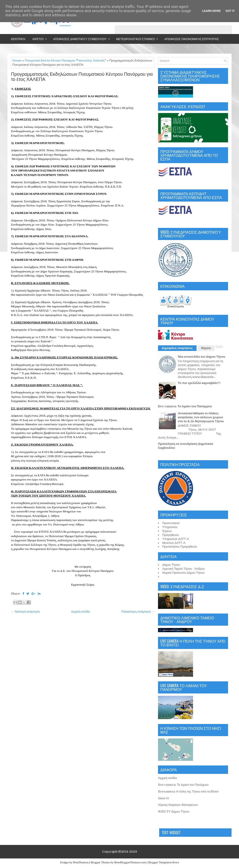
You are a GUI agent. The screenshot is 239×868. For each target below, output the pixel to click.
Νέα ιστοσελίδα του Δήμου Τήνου (202, 357)
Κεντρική (18, 39)
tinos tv (164, 798)
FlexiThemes (81, 863)
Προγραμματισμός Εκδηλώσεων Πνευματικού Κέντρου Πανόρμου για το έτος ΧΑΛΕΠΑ (82, 77)
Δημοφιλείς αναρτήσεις (177, 348)
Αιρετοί (41, 37)
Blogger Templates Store (164, 863)
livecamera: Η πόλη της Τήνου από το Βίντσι (188, 791)
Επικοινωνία (30, 49)
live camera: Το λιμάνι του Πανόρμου (185, 406)
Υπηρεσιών (170, 527)
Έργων (167, 531)
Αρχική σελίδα (81, 612)
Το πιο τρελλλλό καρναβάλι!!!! (199, 383)
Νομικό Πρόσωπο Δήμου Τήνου (183, 573)
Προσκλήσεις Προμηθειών (180, 547)
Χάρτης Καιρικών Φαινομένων (178, 805)
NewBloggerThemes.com (130, 863)
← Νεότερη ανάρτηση (25, 612)
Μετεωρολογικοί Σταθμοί (139, 37)
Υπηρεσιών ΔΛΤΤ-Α (176, 539)
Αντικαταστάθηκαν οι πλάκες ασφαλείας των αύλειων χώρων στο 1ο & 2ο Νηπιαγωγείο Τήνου (201, 417)
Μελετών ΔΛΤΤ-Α (174, 543)
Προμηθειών (170, 535)
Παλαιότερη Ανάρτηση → (138, 612)
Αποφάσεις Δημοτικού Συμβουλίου (83, 37)
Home (17, 60)
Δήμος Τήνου (171, 565)
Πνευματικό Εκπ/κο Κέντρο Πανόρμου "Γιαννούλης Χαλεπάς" (65, 60)
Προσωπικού (171, 523)
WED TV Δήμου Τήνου (174, 811)
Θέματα (206, 348)
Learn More (211, 11)
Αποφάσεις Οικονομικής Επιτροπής (192, 39)
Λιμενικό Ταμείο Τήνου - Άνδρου (183, 569)
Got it (230, 11)
